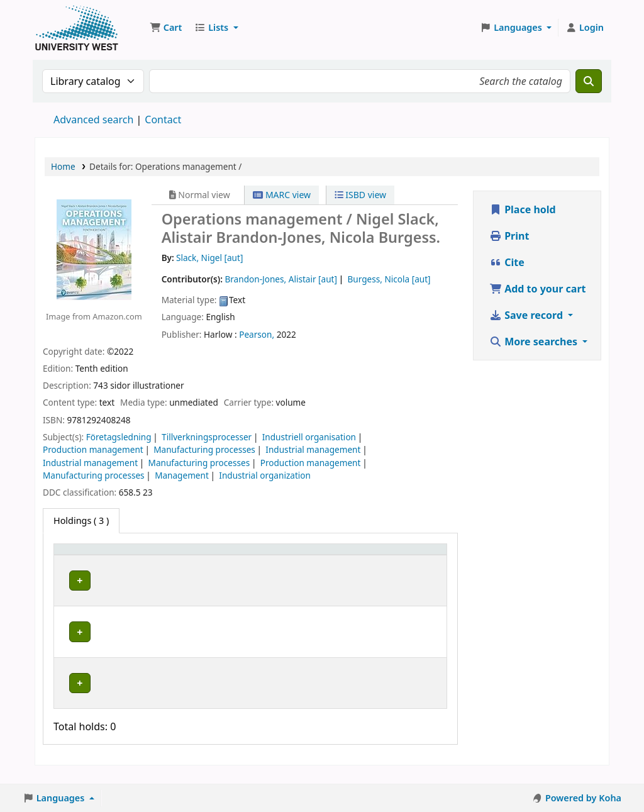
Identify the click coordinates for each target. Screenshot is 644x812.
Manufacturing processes (204, 449)
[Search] (589, 81)
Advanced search (93, 120)
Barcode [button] (392, 567)
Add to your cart (538, 289)
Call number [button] (249, 561)
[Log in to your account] (585, 28)
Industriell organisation (309, 437)
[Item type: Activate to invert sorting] (97, 561)
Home (63, 166)
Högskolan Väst (177, 591)
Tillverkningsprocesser (207, 437)
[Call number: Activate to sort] (262, 561)
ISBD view (360, 195)
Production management (93, 449)
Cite (507, 262)
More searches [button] (535, 342)
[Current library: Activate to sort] (182, 561)
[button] (166, 28)
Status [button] (317, 567)
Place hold (523, 209)
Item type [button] (81, 567)
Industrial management (313, 449)
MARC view (282, 195)
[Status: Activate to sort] (333, 561)
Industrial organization (265, 475)
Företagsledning (119, 437)
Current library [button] (162, 561)
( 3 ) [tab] (81, 520)
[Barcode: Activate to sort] (408, 561)
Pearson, (257, 334)
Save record (527, 315)
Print (509, 236)
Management (182, 475)
